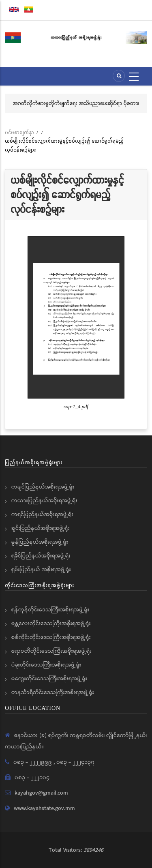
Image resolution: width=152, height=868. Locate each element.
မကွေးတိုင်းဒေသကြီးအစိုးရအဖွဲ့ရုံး (49, 679)
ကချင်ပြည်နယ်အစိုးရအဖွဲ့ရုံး (43, 487)
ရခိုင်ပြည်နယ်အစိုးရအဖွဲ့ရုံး (41, 556)
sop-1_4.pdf (76, 407)
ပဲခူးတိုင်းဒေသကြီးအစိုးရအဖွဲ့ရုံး (46, 665)
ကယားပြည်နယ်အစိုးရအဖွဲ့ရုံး (44, 501)
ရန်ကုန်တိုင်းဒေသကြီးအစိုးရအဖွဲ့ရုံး (50, 610)
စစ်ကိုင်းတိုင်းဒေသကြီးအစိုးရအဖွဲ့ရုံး (51, 637)
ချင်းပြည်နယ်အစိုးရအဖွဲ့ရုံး (41, 528)
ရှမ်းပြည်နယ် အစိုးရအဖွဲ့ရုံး (41, 570)
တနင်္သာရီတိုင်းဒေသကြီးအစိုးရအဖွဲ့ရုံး (53, 692)
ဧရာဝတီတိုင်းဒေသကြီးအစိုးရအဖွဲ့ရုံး (51, 651)
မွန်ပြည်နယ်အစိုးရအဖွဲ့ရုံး (40, 542)
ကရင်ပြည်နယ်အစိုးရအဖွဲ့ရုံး (42, 514)
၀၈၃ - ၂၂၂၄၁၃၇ (75, 762)
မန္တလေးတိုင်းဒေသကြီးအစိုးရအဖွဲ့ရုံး (51, 624)
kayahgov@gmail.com (41, 793)
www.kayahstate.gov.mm (44, 808)
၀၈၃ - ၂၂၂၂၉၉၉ (33, 762)
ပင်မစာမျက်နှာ (19, 132)
